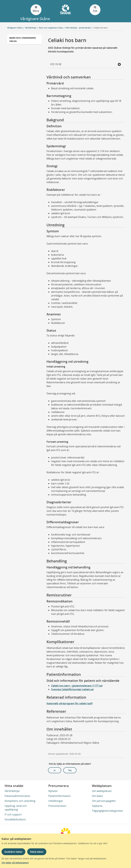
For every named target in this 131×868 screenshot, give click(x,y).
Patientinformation (59, 796)
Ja (55, 770)
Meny (36, 9)
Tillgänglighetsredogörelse (107, 811)
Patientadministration (17, 796)
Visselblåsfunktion (15, 819)
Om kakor (98, 796)
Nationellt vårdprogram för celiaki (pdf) (70, 703)
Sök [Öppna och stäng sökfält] (95, 9)
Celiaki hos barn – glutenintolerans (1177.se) (77, 686)
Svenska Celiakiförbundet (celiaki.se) (72, 689)
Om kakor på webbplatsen (15, 863)
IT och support (13, 814)
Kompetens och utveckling (20, 801)
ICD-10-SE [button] (86, 64)
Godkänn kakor (13, 852)
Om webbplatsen (102, 791)
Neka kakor (37, 852)
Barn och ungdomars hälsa (23, 39)
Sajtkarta (97, 806)
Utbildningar (56, 801)
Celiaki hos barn (101, 28)
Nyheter (53, 791)
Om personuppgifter (104, 801)
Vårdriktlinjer (12, 791)
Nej (70, 770)
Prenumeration (57, 806)
